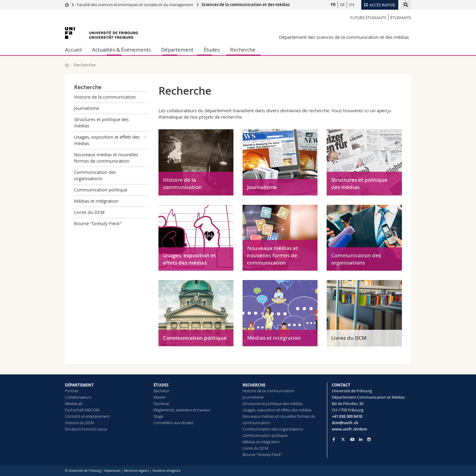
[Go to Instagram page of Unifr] (369, 439)
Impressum (112, 471)
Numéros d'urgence (167, 471)
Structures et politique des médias (101, 122)
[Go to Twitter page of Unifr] (343, 439)
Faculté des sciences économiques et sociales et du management (135, 5)
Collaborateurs (78, 397)
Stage (158, 416)
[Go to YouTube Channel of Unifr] (352, 439)
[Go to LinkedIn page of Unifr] (361, 439)
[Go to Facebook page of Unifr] (334, 439)
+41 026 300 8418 (347, 416)
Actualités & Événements (121, 50)
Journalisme (87, 108)
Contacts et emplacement (87, 416)
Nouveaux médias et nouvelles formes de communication (106, 158)
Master (160, 397)
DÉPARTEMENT (79, 385)
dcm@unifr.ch (345, 423)
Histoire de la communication (105, 97)
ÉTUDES (161, 385)
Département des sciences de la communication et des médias (344, 37)
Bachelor (161, 391)
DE (342, 5)
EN (352, 5)
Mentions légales (136, 471)
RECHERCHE (254, 385)
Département (177, 50)
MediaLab (74, 403)
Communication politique (101, 190)
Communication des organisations (95, 175)
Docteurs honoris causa (86, 429)
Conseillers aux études (173, 423)
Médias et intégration (96, 201)
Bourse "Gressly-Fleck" (98, 223)
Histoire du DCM (79, 423)
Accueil (73, 50)
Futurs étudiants (368, 18)
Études (212, 50)
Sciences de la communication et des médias (246, 5)
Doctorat (161, 403)
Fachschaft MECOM (82, 410)
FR (333, 5)
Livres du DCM (89, 212)
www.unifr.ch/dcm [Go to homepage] (349, 429)
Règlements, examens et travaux (182, 410)
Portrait (72, 391)
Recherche (243, 50)
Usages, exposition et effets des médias (112, 139)
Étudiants (401, 18)
